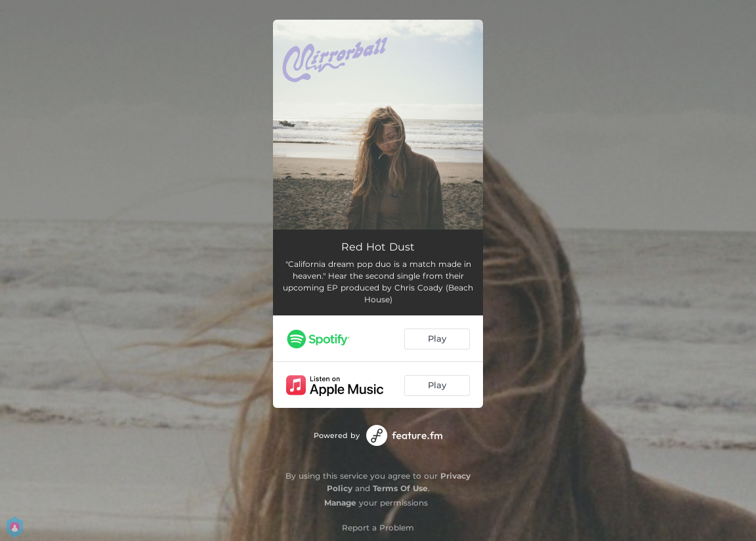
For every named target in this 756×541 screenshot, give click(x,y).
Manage (340, 503)
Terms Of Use (400, 488)
